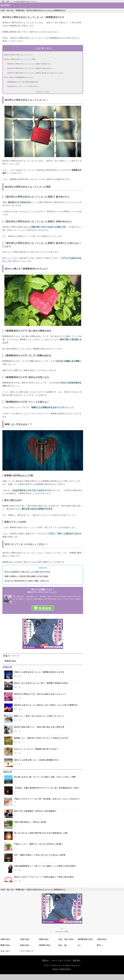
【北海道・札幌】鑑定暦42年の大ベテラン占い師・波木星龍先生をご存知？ (47, 788)
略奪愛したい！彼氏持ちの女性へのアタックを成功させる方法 (41, 738)
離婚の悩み (5, 945)
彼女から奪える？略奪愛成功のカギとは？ (19, 77)
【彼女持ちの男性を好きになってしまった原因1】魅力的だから (29, 64)
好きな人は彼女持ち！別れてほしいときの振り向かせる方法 (27, 572)
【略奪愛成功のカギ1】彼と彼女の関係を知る (22, 82)
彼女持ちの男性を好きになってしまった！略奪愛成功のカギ (46, 10)
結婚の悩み (5, 939)
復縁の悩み (44, 939)
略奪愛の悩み (20, 10)
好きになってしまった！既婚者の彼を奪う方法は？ (36, 749)
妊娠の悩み (25, 945)
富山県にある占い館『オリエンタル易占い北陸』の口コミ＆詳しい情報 (45, 777)
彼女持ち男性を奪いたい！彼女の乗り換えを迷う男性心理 (39, 727)
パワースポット (27, 951)
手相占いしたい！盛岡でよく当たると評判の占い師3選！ (39, 844)
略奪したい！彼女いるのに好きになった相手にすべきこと (39, 716)
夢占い (100, 945)
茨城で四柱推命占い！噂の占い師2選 (30, 822)
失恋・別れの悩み (66, 939)
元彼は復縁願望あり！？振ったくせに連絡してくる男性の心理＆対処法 (45, 866)
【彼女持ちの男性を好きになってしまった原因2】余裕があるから (29, 68)
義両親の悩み (45, 945)
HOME (3, 10)
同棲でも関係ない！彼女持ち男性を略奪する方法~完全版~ (27, 576)
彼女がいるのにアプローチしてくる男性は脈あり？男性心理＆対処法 (44, 877)
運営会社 (77, 960)
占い (80, 945)
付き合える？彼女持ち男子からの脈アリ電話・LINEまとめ (27, 581)
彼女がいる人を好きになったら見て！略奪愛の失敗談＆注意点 (41, 683)
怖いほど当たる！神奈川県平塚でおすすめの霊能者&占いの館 (41, 833)
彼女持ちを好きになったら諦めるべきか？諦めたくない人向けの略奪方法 (46, 705)
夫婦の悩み (102, 939)
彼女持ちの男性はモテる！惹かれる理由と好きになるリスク (40, 694)
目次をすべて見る (43, 92)
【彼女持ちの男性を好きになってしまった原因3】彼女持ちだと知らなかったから (35, 73)
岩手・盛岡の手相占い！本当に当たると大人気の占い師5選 (40, 855)
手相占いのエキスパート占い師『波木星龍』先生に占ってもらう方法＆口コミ (47, 800)
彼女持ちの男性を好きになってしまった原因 (20, 59)
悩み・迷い (10, 10)
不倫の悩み (25, 939)
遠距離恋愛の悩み (85, 939)
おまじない (5, 951)
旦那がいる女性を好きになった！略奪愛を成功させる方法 (39, 672)
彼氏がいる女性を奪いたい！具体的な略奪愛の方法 (36, 760)
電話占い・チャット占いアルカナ (57, 960)
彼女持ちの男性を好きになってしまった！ (19, 55)
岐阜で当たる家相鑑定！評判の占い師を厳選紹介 (35, 811)
